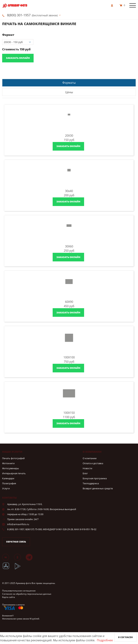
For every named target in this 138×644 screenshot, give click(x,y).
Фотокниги (8, 463)
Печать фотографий (13, 458)
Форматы (69, 83)
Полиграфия (9, 483)
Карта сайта (9, 597)
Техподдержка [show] (91, 483)
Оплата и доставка (93, 463)
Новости (87, 468)
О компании (90, 458)
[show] (113, 5)
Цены (69, 92)
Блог (85, 473)
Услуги (6, 488)
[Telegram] (31, 557)
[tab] (69, 83)
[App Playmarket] (20, 569)
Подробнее (105, 640)
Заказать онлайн (18, 58)
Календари (8, 478)
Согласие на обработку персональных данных (27, 594)
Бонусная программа (95, 478)
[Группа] (8, 557)
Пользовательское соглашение (19, 591)
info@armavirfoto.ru (18, 524)
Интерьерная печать (14, 473)
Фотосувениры (11, 468)
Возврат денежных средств (98, 488)
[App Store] (8, 569)
